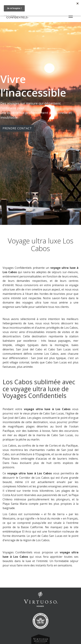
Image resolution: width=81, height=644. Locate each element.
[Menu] (71, 16)
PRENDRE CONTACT (17, 128)
